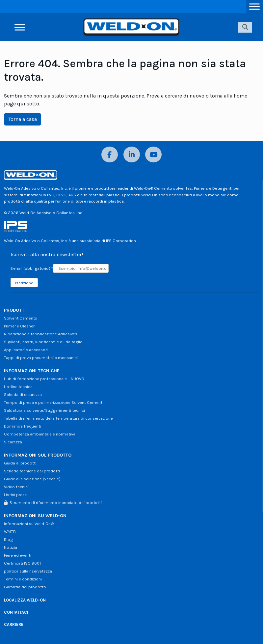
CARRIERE (14, 624)
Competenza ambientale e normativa (40, 434)
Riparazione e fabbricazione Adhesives (41, 334)
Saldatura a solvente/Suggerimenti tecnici (44, 410)
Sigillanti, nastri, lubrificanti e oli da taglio (43, 342)
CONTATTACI (16, 612)
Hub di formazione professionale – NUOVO (44, 379)
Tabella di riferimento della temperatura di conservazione (58, 418)
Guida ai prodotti (20, 463)
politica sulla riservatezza (28, 571)
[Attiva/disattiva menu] (254, 6)
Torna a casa (23, 119)
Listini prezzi (16, 495)
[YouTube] (153, 155)
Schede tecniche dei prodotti (32, 471)
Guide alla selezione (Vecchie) (32, 479)
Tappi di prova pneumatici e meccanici (41, 358)
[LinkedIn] (132, 155)
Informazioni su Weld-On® (29, 524)
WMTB (10, 532)
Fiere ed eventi (18, 555)
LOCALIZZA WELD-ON (25, 600)
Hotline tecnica (18, 387)
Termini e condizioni (23, 579)
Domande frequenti (23, 426)
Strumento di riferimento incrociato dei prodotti (53, 503)
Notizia (11, 547)
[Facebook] (110, 155)
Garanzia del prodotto (25, 587)
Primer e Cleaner (19, 326)
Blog (8, 539)
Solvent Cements (21, 318)
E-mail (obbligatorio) (32, 268)
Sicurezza (13, 442)
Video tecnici (16, 487)
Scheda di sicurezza (23, 394)
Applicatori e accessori (26, 350)
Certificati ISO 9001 (22, 563)
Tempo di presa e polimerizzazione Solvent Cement (53, 402)
